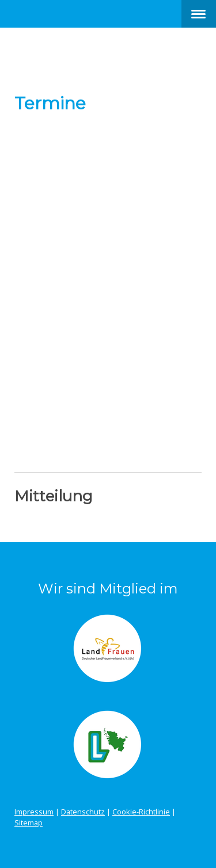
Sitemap (29, 823)
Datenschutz (83, 812)
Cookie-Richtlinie (141, 812)
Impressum (34, 812)
